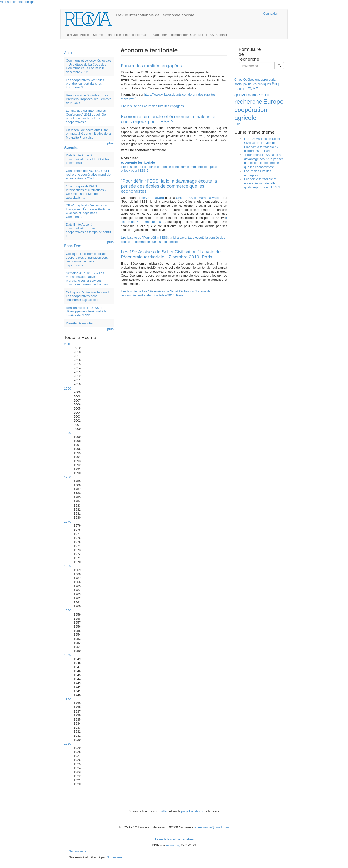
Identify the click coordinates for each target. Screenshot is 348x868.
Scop (276, 84)
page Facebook (192, 811)
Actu (68, 53)
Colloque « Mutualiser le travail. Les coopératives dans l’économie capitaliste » (88, 296)
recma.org (173, 845)
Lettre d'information (137, 35)
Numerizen (114, 857)
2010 (68, 344)
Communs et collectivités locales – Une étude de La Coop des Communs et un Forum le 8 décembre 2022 (89, 66)
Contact (222, 35)
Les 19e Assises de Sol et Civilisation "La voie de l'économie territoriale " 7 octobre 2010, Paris (171, 254)
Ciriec (238, 79)
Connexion (271, 13)
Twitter (163, 811)
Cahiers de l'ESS (202, 35)
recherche (248, 102)
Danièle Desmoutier (80, 323)
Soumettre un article (107, 35)
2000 (68, 388)
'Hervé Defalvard (152, 198)
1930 (68, 699)
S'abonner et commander (170, 35)
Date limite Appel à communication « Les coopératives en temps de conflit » (88, 230)
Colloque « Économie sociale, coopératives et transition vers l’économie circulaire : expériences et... (87, 259)
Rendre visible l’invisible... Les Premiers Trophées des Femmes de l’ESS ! (89, 99)
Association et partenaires (174, 839)
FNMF (253, 89)
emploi (268, 94)
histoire (240, 89)
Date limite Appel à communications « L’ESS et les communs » (87, 159)
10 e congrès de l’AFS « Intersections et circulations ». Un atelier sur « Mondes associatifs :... (87, 192)
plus (110, 143)
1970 (68, 522)
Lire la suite (152, 106)
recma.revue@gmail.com (211, 827)
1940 (68, 655)
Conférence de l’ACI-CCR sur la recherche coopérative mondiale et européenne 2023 (88, 175)
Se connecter (78, 851)
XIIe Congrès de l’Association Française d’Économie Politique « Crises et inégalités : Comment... (88, 211)
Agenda (71, 147)
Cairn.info (239, 13)
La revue (72, 35)
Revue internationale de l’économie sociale (155, 15)
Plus (237, 124)
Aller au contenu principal (18, 2)
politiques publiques (257, 84)
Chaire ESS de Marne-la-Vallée (198, 198)
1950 (68, 610)
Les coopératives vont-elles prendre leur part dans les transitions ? (85, 84)
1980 (68, 477)
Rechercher (239, 71)
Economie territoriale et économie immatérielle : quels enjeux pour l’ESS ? (169, 119)
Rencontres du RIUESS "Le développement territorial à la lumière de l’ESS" (86, 311)
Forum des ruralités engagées (151, 66)
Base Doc (72, 246)
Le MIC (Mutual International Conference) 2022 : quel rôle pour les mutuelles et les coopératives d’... (86, 116)
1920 (68, 744)
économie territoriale (138, 162)
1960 (68, 566)
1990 (68, 433)
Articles (85, 35)
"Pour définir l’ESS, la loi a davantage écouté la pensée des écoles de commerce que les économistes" (169, 186)
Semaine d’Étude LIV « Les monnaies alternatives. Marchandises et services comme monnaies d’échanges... (88, 279)
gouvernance (247, 95)
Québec (249, 79)
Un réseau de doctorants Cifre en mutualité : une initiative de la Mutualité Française (88, 134)
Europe (273, 102)
